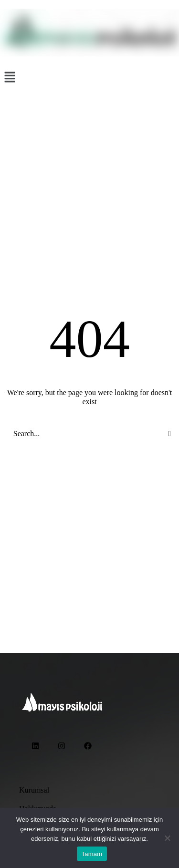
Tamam (92, 854)
